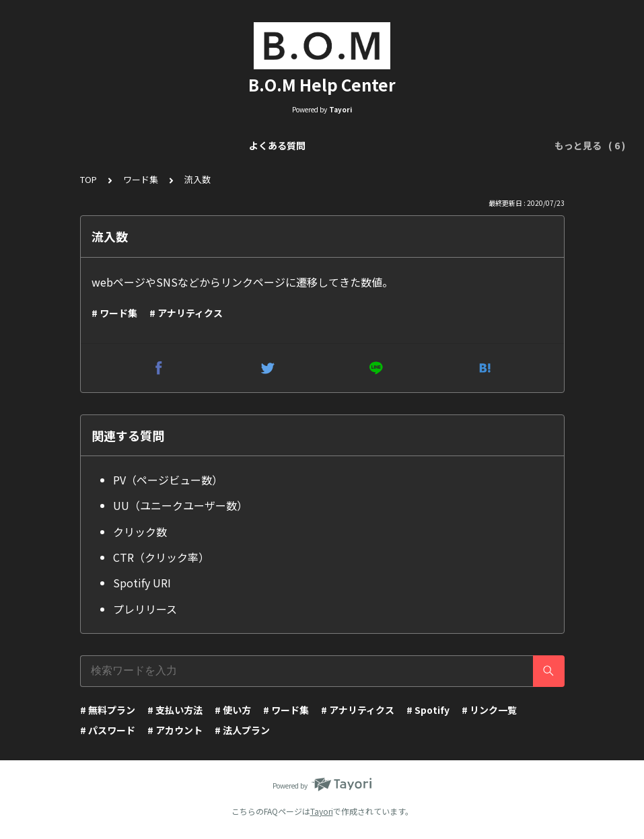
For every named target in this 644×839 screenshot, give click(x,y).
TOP (88, 179)
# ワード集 (114, 313)
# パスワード (108, 730)
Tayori (322, 811)
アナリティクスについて (472, 145)
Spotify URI (142, 583)
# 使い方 (233, 710)
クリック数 (140, 532)
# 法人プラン (242, 730)
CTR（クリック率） (161, 557)
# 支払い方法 (175, 710)
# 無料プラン (108, 710)
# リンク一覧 (489, 710)
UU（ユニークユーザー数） (180, 505)
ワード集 (141, 179)
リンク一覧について (149, 145)
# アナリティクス (186, 313)
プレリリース (145, 609)
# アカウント (175, 730)
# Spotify (428, 710)
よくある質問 (59, 145)
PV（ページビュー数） (168, 480)
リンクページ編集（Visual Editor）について (306, 145)
